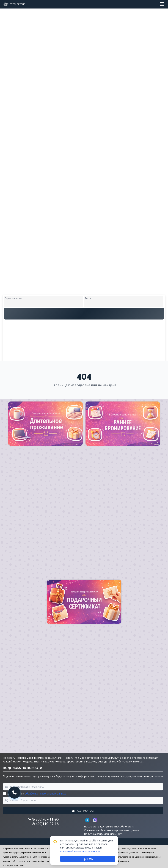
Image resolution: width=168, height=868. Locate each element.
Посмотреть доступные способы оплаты (109, 826)
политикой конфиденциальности (80, 851)
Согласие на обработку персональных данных (112, 830)
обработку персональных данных (45, 794)
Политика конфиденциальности (104, 834)
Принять (88, 859)
